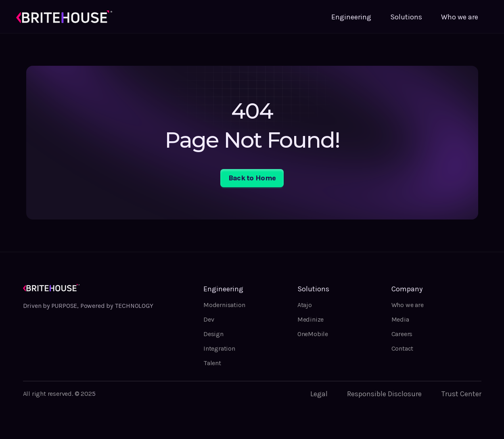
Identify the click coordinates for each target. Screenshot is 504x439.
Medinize (311, 319)
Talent (212, 363)
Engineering (351, 17)
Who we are (460, 17)
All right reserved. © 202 (58, 394)
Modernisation (224, 305)
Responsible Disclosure (384, 394)
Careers (402, 334)
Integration (219, 348)
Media (400, 319)
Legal (319, 394)
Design (213, 334)
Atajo (305, 305)
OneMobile (313, 334)
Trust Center (461, 394)
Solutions (406, 17)
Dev (209, 319)
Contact (403, 348)
